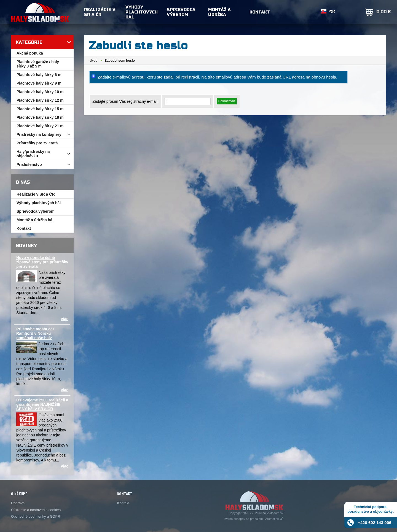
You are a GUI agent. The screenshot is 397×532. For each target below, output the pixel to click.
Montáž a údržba (219, 12)
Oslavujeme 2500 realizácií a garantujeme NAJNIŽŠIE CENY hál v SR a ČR (42, 404)
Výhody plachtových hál (142, 12)
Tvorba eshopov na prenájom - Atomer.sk (253, 519)
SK (332, 12)
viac (65, 319)
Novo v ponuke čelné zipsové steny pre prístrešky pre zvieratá (42, 262)
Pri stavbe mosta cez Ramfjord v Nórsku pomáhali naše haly (35, 333)
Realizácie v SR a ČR (100, 12)
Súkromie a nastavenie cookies (36, 510)
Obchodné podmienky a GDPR (36, 516)
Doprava (18, 503)
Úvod (93, 61)
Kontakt (260, 12)
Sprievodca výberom (181, 12)
